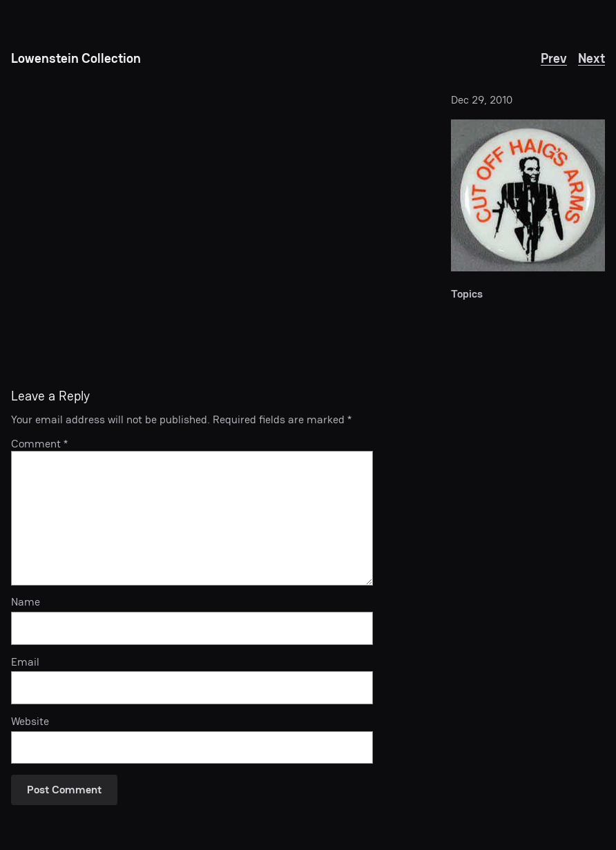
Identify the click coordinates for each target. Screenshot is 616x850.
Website (30, 722)
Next (591, 58)
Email (25, 663)
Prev (554, 58)
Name (26, 602)
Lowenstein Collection (76, 58)
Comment (39, 444)
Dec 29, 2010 (482, 100)
